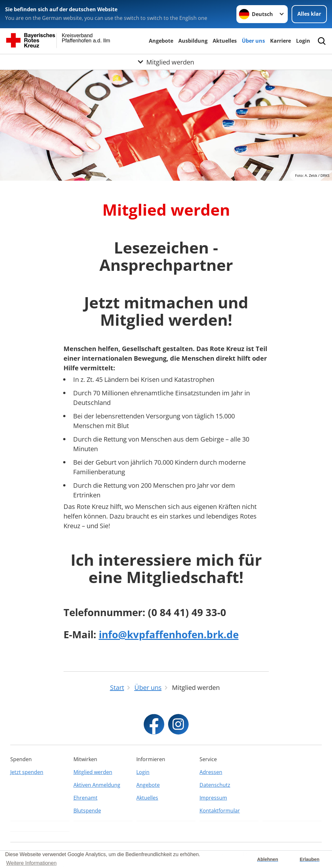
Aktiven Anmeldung (97, 785)
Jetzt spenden (27, 772)
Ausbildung (193, 41)
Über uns (253, 41)
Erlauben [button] (310, 859)
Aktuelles (225, 41)
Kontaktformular (220, 811)
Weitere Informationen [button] (31, 863)
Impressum (213, 798)
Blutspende (87, 811)
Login (303, 41)
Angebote (161, 41)
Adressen (211, 772)
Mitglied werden (93, 772)
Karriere (281, 41)
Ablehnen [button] (268, 859)
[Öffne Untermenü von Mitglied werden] (166, 62)
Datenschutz (215, 785)
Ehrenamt (85, 798)
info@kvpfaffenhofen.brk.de (169, 634)
